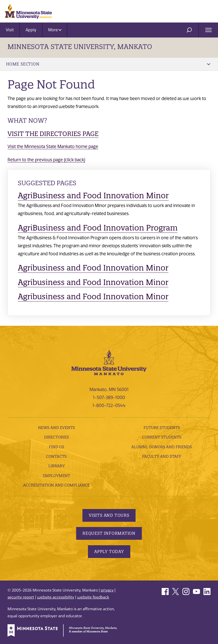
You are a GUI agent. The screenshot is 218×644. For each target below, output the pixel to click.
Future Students (162, 428)
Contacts (56, 456)
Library (57, 466)
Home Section (108, 64)
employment (57, 476)
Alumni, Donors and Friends (162, 447)
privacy (107, 590)
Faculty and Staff (162, 456)
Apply (31, 30)
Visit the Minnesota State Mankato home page (53, 146)
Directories (57, 437)
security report (21, 597)
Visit (10, 30)
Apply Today (109, 551)
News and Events (57, 428)
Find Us (57, 447)
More (55, 30)
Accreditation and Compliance (56, 485)
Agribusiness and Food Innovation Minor (93, 268)
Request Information (109, 533)
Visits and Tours (109, 515)
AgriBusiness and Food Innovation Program (98, 228)
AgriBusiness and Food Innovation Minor (93, 195)
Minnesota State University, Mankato (80, 47)
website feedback (93, 597)
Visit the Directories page (53, 134)
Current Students (162, 437)
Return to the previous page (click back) (46, 160)
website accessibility (56, 597)
